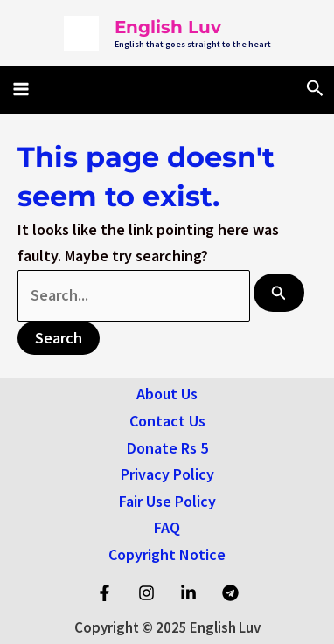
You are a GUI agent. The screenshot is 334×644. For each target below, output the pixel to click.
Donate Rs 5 (167, 448)
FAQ (167, 527)
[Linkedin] (188, 593)
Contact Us (167, 421)
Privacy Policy (167, 474)
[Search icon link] (315, 89)
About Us (167, 394)
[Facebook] (104, 593)
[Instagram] (146, 593)
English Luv (168, 27)
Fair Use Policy (167, 501)
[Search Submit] (279, 293)
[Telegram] (230, 593)
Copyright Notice (167, 554)
